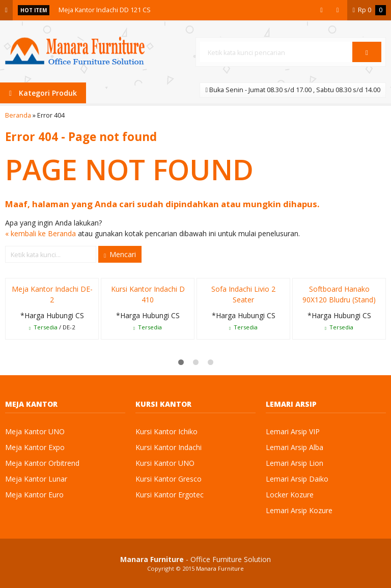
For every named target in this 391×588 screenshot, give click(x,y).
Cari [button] (367, 55)
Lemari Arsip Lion (295, 463)
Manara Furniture (220, 568)
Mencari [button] (120, 254)
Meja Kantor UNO (35, 431)
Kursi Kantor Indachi (169, 447)
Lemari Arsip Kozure (299, 510)
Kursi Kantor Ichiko (166, 431)
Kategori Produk (43, 93)
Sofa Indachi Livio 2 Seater (243, 294)
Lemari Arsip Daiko (297, 479)
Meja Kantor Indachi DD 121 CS (105, 10)
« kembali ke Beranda (40, 233)
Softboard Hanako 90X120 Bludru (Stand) (339, 294)
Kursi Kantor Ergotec (170, 495)
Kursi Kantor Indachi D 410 (148, 294)
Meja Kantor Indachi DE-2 (52, 294)
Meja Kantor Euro (34, 495)
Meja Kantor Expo (35, 447)
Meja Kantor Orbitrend (42, 463)
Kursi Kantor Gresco (169, 479)
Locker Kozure (290, 495)
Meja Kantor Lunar (36, 479)
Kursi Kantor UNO (165, 463)
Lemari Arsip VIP (293, 431)
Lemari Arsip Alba (295, 447)
